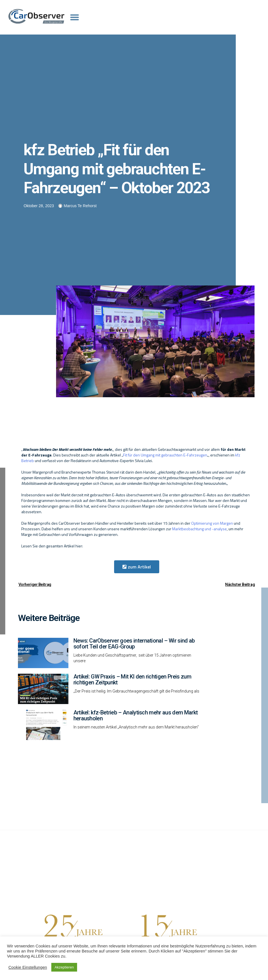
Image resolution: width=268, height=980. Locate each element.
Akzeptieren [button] (64, 967)
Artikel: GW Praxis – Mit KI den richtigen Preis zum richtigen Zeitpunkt (132, 679)
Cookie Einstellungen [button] (28, 967)
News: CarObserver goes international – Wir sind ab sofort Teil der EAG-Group (134, 644)
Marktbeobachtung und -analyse (199, 529)
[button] (137, 567)
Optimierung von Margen (212, 523)
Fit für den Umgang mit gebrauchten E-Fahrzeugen (165, 455)
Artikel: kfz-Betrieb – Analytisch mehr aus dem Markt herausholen (136, 715)
